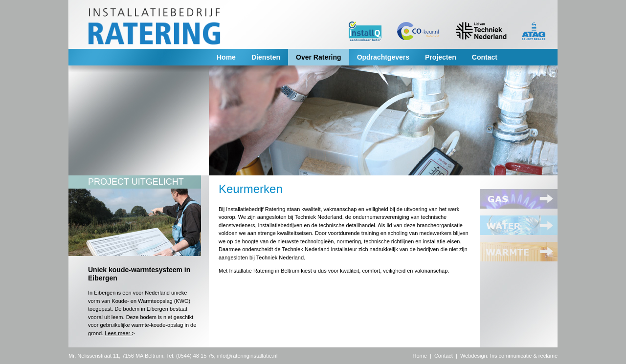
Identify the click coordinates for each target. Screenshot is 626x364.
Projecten (441, 57)
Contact (485, 57)
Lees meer (118, 333)
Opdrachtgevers (383, 57)
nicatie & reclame (537, 356)
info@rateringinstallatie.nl (247, 356)
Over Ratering (319, 57)
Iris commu (503, 356)
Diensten (266, 57)
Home (226, 57)
